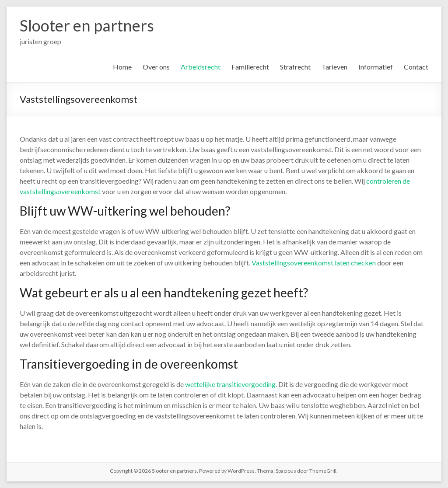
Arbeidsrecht (201, 67)
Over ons (156, 67)
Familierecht (250, 67)
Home (122, 67)
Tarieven (334, 67)
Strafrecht (295, 67)
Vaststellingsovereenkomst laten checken (314, 263)
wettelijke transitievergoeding (230, 384)
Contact (416, 67)
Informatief (376, 67)
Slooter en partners (87, 25)
